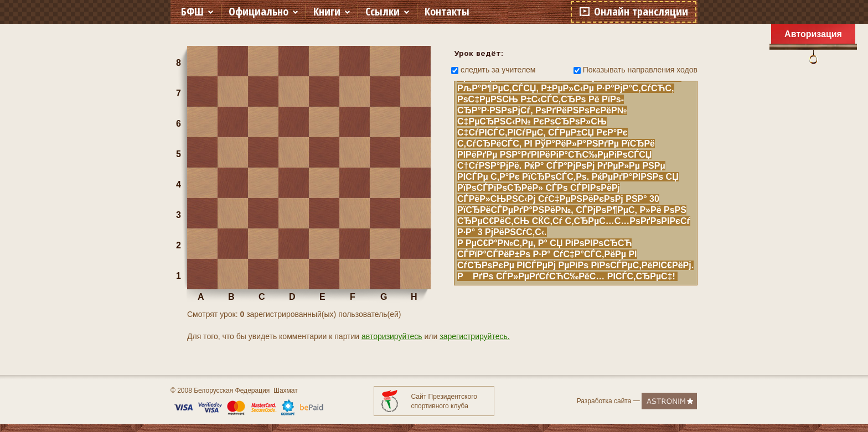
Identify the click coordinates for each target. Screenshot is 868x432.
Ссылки (383, 11)
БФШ (192, 11)
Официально (259, 11)
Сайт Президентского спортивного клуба (444, 401)
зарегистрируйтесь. (474, 336)
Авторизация (813, 34)
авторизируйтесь (392, 336)
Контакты (447, 11)
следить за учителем (498, 70)
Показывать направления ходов (640, 70)
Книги (327, 11)
